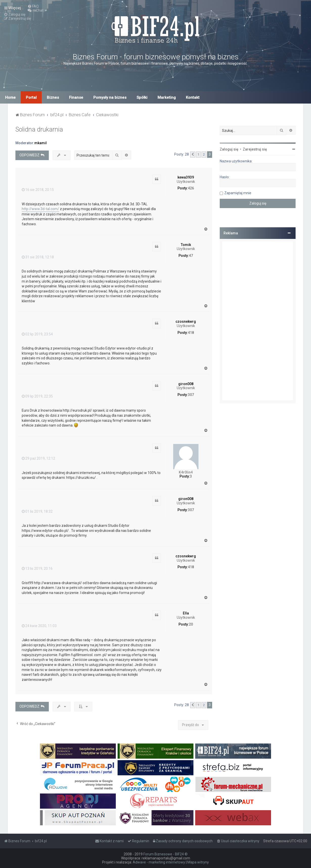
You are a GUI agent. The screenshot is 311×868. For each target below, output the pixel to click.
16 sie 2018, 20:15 (38, 190)
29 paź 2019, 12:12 (38, 458)
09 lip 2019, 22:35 (37, 396)
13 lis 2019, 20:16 (37, 568)
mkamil (41, 143)
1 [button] (198, 154)
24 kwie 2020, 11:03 (39, 626)
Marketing (167, 97)
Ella (186, 613)
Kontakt (193, 97)
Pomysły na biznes (110, 97)
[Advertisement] (258, 321)
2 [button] (204, 154)
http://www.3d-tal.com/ (40, 209)
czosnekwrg (186, 321)
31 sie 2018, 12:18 (38, 257)
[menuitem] (33, 6)
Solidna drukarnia (39, 129)
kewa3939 (186, 177)
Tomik (186, 245)
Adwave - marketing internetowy (159, 862)
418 (191, 333)
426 (191, 188)
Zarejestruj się (255, 149)
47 (191, 256)
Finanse (76, 97)
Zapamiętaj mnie (238, 193)
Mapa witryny (198, 862)
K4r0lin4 (186, 472)
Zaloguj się (229, 149)
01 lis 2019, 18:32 (37, 511)
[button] (193, 155)
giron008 (186, 384)
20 (191, 624)
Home (10, 97)
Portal (31, 97)
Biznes (53, 97)
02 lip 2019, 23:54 (37, 334)
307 (191, 395)
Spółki (142, 97)
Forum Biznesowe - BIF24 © (165, 854)
